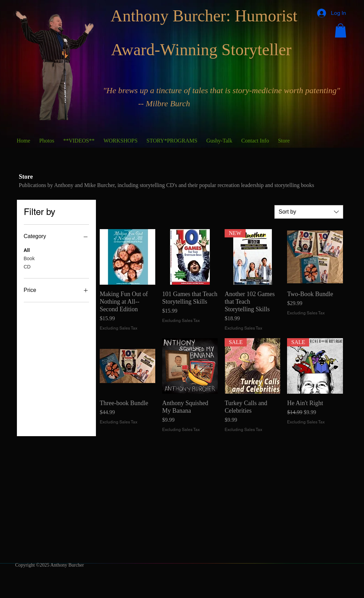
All (27, 250)
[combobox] (309, 212)
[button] (341, 31)
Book (29, 258)
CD (27, 266)
